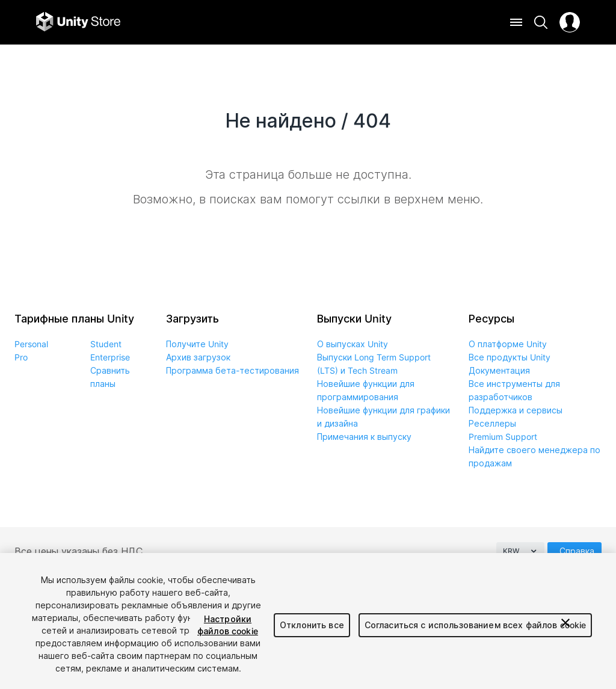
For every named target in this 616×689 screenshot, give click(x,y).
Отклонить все (312, 625)
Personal (31, 344)
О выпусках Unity (353, 344)
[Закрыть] (565, 623)
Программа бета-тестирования (233, 370)
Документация (499, 370)
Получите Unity (197, 344)
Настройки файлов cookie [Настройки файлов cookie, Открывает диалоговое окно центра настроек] (228, 625)
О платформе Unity (508, 344)
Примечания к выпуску (364, 437)
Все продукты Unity (510, 357)
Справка (577, 551)
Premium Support (503, 437)
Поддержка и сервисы (516, 410)
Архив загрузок (198, 357)
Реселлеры (492, 423)
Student (106, 344)
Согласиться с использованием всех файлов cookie (476, 625)
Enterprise (110, 357)
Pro (21, 357)
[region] (308, 621)
